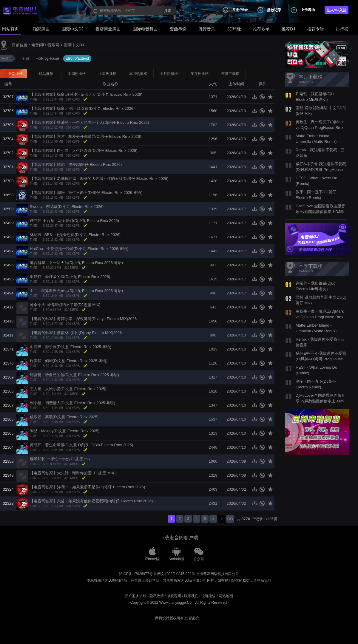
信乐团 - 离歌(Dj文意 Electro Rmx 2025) (64, 417)
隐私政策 (157, 596)
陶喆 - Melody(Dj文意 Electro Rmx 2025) (65, 431)
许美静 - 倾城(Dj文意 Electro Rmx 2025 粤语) (69, 361)
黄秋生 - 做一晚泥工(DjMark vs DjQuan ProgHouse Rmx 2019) (320, 127)
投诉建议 (209, 596)
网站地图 (226, 596)
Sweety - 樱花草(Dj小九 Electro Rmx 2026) (67, 207)
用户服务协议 (136, 596)
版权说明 (174, 596)
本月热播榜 (138, 74)
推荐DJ (288, 29)
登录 (244, 10)
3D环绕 (234, 29)
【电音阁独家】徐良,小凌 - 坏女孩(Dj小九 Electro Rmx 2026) (82, 108)
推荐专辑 (316, 29)
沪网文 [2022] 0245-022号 (174, 574)
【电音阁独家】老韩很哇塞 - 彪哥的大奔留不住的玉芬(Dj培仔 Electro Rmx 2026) (99, 179)
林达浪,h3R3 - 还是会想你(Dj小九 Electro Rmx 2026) (75, 235)
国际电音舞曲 (145, 29)
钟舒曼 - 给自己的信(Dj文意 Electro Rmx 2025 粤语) (74, 375)
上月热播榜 (169, 74)
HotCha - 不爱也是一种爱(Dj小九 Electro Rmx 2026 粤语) (79, 249)
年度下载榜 (230, 74)
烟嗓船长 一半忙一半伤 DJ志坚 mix (60, 459)
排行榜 (342, 29)
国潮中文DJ (73, 29)
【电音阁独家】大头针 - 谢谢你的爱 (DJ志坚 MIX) (73, 473)
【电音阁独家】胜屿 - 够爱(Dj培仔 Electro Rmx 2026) (76, 165)
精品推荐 (46, 74)
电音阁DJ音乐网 (45, 45)
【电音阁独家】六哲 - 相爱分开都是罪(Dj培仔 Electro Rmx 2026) (85, 136)
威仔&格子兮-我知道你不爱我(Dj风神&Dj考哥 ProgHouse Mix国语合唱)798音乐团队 (321, 169)
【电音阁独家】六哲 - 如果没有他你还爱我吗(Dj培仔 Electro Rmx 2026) (91, 501)
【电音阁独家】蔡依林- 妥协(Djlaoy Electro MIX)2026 (76, 333)
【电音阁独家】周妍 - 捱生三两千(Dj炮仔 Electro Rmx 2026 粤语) (86, 193)
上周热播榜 (107, 74)
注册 (236, 10)
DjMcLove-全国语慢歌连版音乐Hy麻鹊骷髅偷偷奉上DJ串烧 (320, 211)
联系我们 (191, 596)
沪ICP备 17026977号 (136, 574)
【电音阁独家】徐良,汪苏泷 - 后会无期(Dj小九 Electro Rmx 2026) (86, 94)
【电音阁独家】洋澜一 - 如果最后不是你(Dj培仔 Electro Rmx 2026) (87, 487)
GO (230, 519)
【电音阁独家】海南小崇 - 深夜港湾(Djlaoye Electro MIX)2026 (83, 319)
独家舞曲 (41, 29)
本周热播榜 (77, 74)
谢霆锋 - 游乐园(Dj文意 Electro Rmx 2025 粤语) (71, 347)
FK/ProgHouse (47, 58)
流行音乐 (207, 29)
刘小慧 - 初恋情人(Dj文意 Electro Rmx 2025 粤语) (72, 403)
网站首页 (10, 29)
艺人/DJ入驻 (337, 10)
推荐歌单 (261, 29)
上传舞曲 (308, 10)
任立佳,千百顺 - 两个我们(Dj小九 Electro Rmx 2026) (74, 221)
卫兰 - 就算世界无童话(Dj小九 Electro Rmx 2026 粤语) (76, 291)
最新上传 (16, 74)
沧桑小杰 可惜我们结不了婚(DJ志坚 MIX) (65, 305)
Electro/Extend (77, 58)
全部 (25, 58)
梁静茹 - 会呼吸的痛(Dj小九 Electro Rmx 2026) (70, 277)
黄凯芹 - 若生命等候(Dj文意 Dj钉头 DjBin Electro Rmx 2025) (81, 445)
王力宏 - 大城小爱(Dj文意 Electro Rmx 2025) (68, 389)
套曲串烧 (178, 29)
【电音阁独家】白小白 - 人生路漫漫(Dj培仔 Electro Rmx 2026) (84, 150)
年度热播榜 (200, 74)
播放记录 (274, 10)
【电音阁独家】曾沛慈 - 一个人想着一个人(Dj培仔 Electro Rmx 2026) (89, 122)
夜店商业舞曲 (108, 29)
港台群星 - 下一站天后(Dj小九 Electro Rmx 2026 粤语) (76, 263)
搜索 (168, 11)
